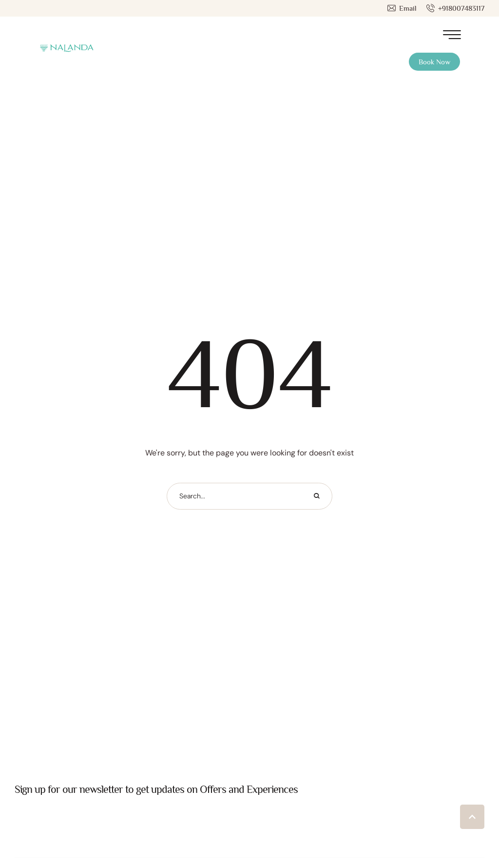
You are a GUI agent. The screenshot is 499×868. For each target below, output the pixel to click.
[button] (402, 8)
